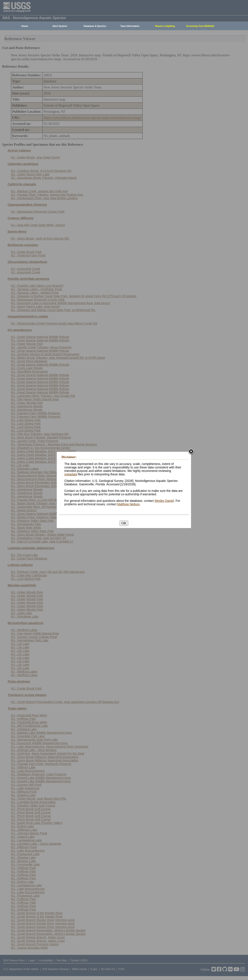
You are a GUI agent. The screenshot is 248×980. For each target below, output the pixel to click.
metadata (71, 474)
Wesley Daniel (164, 501)
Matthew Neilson (128, 504)
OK (124, 523)
